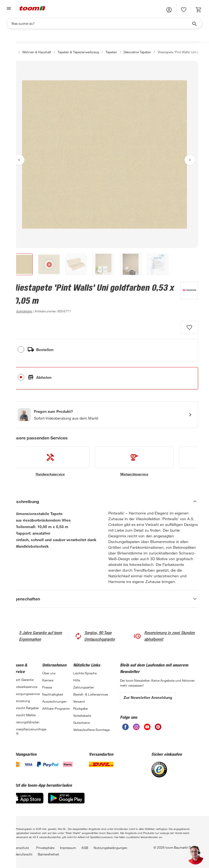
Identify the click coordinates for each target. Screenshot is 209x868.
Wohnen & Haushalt (37, 52)
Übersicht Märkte (23, 715)
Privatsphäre (45, 848)
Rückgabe (80, 708)
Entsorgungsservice (25, 694)
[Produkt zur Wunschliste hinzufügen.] (189, 327)
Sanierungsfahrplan (25, 722)
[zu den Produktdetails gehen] (21, 311)
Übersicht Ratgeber (25, 708)
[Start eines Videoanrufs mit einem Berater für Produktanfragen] (104, 415)
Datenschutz (20, 848)
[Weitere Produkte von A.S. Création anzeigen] (187, 298)
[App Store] (27, 802)
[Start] (13, 52)
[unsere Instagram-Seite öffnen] (136, 729)
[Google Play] (66, 802)
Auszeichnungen (54, 701)
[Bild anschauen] (104, 154)
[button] (169, 10)
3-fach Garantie (22, 680)
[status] (184, 10)
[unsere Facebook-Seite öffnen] (125, 729)
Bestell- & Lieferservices (91, 694)
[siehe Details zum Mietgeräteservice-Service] (134, 461)
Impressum (68, 848)
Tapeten (111, 52)
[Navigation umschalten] (8, 9)
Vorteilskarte (82, 715)
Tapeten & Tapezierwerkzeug (78, 52)
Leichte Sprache (85, 673)
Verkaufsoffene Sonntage (91, 730)
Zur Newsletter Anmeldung (148, 697)
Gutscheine (82, 723)
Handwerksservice (24, 687)
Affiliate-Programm (56, 708)
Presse (47, 687)
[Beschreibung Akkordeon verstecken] (104, 501)
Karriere (48, 680)
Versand (79, 701)
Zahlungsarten (84, 687)
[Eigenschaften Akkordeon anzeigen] (104, 599)
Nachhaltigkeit (53, 694)
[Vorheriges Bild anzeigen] (19, 160)
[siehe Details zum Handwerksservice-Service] (50, 461)
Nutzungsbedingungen (110, 848)
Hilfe (77, 680)
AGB (85, 848)
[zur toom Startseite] (32, 9)
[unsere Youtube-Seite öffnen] (147, 729)
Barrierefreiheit (48, 854)
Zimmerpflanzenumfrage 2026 (27, 731)
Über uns (49, 673)
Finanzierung (20, 701)
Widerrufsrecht (22, 854)
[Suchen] (101, 23)
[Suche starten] (194, 23)
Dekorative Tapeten (137, 52)
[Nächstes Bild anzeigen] (190, 160)
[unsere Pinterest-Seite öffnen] (158, 729)
